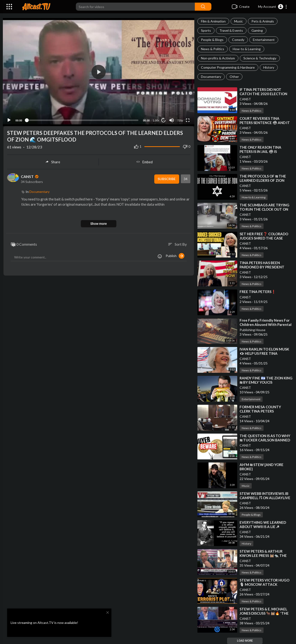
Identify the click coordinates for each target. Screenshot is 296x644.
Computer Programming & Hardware (228, 67)
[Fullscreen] (187, 119)
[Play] (10, 119)
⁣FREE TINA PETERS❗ (258, 292)
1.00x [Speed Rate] (155, 119)
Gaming (257, 30)
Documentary (211, 77)
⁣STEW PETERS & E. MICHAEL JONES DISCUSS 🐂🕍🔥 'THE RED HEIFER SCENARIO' (264, 613)
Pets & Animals (263, 21)
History (269, 67)
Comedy (238, 40)
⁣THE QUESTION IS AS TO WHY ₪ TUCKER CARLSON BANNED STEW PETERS (265, 440)
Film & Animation (213, 21)
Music (239, 21)
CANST (245, 99)
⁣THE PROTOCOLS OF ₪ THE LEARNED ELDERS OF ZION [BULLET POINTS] (263, 180)
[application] (99, 71)
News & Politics (213, 49)
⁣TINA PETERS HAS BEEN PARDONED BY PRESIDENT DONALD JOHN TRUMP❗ (262, 267)
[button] (273, 7)
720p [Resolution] (179, 119)
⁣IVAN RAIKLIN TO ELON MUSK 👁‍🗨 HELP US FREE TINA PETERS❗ (264, 353)
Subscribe (166, 178)
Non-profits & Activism (218, 58)
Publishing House (253, 330)
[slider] (83, 119)
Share (53, 161)
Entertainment (264, 40)
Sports (206, 30)
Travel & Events (231, 30)
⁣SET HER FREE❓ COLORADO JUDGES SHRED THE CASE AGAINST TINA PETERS (264, 238)
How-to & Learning (247, 49)
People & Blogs (212, 40)
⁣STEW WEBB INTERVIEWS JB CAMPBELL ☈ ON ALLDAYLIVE (265, 496)
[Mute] (171, 119)
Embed (144, 161)
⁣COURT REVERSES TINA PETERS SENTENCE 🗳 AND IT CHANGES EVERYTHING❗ (265, 123)
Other (234, 77)
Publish (175, 255)
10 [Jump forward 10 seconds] (163, 119)
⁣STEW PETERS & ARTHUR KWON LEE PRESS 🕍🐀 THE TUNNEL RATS (263, 555)
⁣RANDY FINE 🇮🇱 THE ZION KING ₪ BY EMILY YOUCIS (266, 380)
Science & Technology (260, 58)
